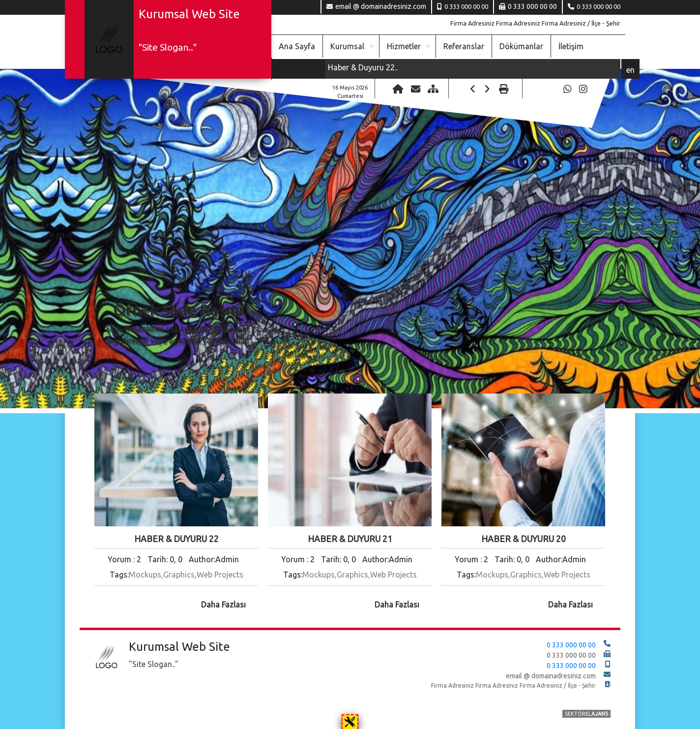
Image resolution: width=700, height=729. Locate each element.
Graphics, (180, 575)
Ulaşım (291, 69)
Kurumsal (347, 46)
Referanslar (464, 46)
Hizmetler (404, 46)
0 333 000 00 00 (598, 6)
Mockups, (146, 575)
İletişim (571, 46)
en (630, 70)
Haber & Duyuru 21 (350, 539)
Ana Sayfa (297, 46)
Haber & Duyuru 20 (524, 539)
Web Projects (220, 575)
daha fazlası (223, 605)
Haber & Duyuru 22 (176, 539)
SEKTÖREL (586, 714)
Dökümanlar (521, 46)
